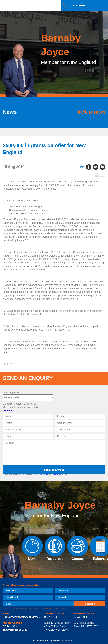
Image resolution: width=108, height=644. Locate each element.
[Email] (28, 423)
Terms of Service (57, 475)
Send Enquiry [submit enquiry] (54, 470)
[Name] (28, 416)
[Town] (28, 436)
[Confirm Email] (80, 423)
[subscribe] (90, 604)
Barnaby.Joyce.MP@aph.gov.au (21, 617)
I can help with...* (12, 393)
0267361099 (81, 617)
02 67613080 (77, 6)
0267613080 (51, 617)
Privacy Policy (44, 475)
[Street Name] (80, 430)
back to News (91, 112)
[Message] (54, 453)
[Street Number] (28, 430)
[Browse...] (9, 411)
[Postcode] (80, 436)
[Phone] (80, 416)
